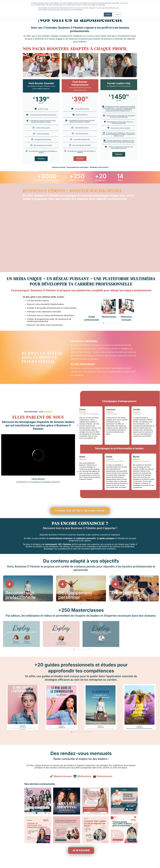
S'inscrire (41, 159)
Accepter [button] (108, 15)
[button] (82, 310)
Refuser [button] (117, 15)
